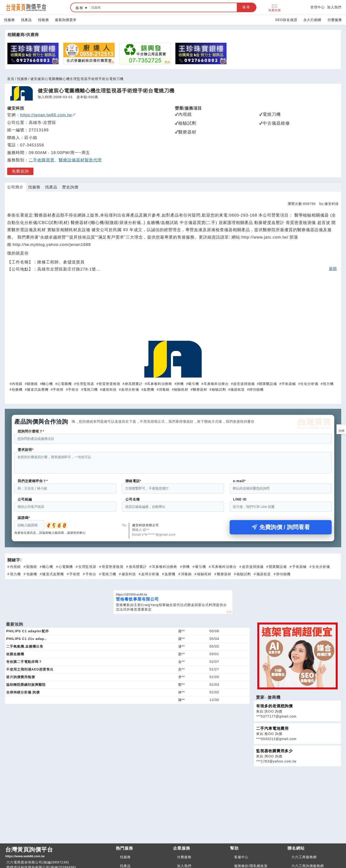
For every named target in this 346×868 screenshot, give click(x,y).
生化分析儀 (309, 384)
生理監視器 (85, 384)
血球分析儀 (130, 389)
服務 (80, 8)
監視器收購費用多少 (274, 754)
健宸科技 (109, 389)
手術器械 (289, 384)
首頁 (11, 79)
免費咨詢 (20, 171)
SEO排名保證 (286, 20)
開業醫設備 (268, 384)
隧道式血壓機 (38, 389)
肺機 (180, 384)
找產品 (26, 20)
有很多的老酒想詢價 (274, 709)
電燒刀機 (91, 389)
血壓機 (149, 389)
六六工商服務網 (304, 860)
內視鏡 (17, 384)
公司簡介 (15, 187)
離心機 (47, 384)
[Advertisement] (173, 309)
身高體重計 (134, 384)
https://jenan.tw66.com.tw (48, 115)
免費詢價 (275, 8)
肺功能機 (256, 389)
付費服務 (335, 20)
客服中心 (241, 860)
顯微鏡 (32, 384)
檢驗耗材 (181, 389)
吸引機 (194, 384)
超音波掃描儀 (244, 384)
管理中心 (318, 7)
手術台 (73, 389)
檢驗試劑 (219, 389)
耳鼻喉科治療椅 (159, 384)
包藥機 (17, 389)
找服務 (9, 20)
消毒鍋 (164, 389)
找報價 (43, 20)
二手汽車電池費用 (272, 731)
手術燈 (58, 389)
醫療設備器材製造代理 (80, 160)
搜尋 (246, 7)
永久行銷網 (312, 20)
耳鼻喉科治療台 (216, 384)
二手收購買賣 (42, 160)
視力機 (328, 384)
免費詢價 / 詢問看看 (281, 530)
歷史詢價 (70, 187)
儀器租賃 (238, 389)
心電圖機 (65, 384)
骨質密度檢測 (109, 384)
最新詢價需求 (66, 20)
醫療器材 (200, 389)
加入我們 (334, 7)
